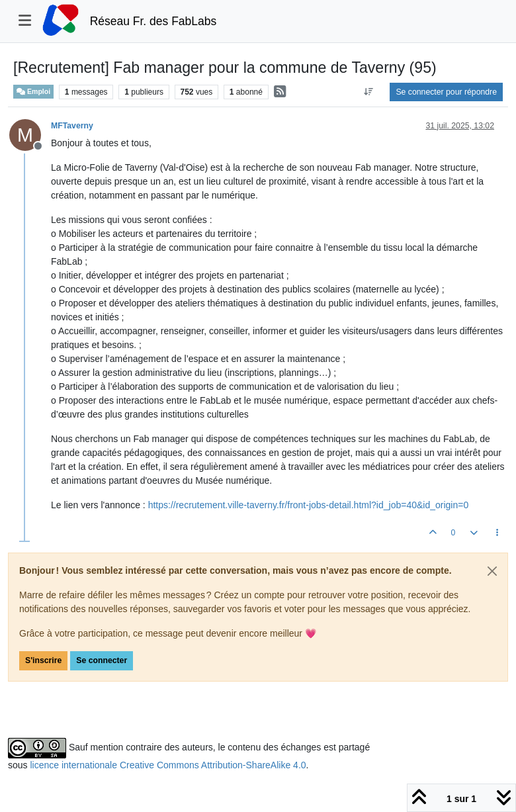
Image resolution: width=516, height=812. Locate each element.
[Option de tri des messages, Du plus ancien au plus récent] (368, 92)
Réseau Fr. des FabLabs (153, 21)
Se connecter (102, 660)
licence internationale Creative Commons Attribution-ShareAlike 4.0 (168, 765)
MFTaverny (72, 126)
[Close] (492, 571)
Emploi (33, 92)
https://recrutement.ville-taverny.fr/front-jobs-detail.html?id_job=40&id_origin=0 (309, 505)
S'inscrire (43, 660)
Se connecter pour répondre (446, 92)
